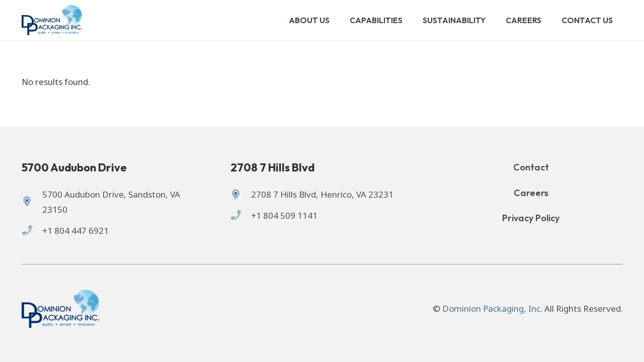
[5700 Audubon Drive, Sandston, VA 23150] (32, 202)
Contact (531, 167)
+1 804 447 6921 (75, 231)
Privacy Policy (531, 218)
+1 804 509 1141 (284, 215)
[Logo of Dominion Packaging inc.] (52, 20)
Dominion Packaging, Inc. (492, 308)
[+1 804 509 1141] (241, 216)
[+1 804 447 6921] (32, 231)
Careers (531, 193)
